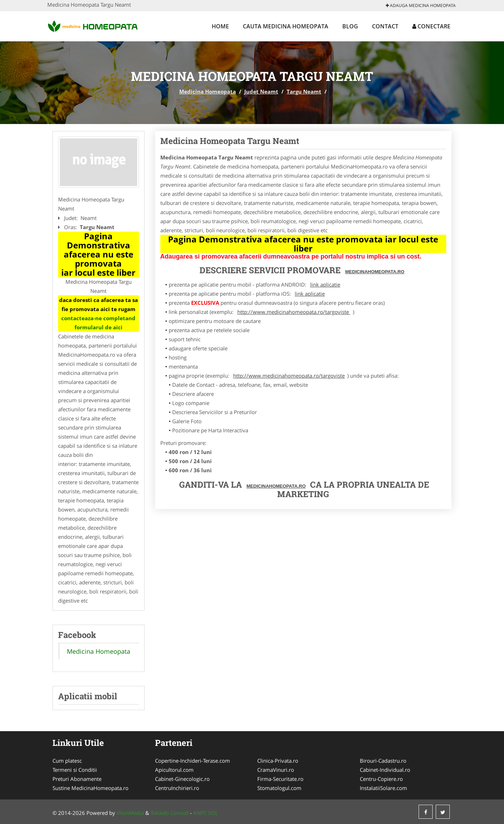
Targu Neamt (304, 91)
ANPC (200, 813)
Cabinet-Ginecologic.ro (182, 779)
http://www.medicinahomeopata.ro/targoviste (294, 312)
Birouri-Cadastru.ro (383, 761)
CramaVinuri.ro (276, 770)
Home (220, 26)
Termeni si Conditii (75, 770)
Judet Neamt (261, 91)
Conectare (431, 26)
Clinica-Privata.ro (278, 761)
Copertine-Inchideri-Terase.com (192, 761)
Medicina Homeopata (208, 91)
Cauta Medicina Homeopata (286, 26)
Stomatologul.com (279, 788)
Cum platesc (67, 761)
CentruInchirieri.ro (177, 788)
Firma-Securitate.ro (280, 779)
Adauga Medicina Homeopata (421, 5)
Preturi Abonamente (77, 779)
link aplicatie (325, 284)
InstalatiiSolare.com (383, 788)
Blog (350, 26)
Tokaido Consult (170, 813)
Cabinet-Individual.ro (385, 770)
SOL (213, 813)
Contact (385, 26)
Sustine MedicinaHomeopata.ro (90, 788)
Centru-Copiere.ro (381, 779)
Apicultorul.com (174, 770)
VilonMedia (130, 813)
